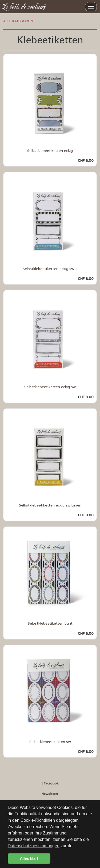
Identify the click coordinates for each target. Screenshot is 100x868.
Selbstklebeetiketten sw (50, 742)
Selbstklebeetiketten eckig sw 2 (50, 269)
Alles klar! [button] (29, 858)
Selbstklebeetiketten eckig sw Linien (50, 505)
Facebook (50, 783)
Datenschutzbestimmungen (34, 846)
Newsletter (50, 794)
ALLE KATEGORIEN (18, 21)
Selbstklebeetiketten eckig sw (50, 387)
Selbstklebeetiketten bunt (50, 623)
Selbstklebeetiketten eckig (50, 151)
